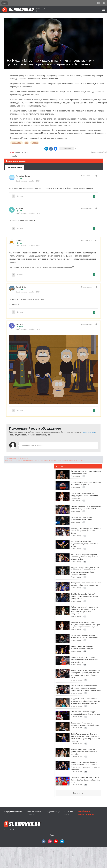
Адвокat (20, 208)
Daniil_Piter (21, 287)
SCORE (19, 324)
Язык (53, 835)
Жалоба (14, 156)
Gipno (19, 241)
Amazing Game (23, 176)
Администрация (54, 811)
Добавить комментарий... (32, 445)
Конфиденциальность (13, 811)
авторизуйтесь (89, 432)
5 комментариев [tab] (15, 167)
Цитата (20, 196)
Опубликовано (28, 181)
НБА (12, 152)
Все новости (78, 793)
